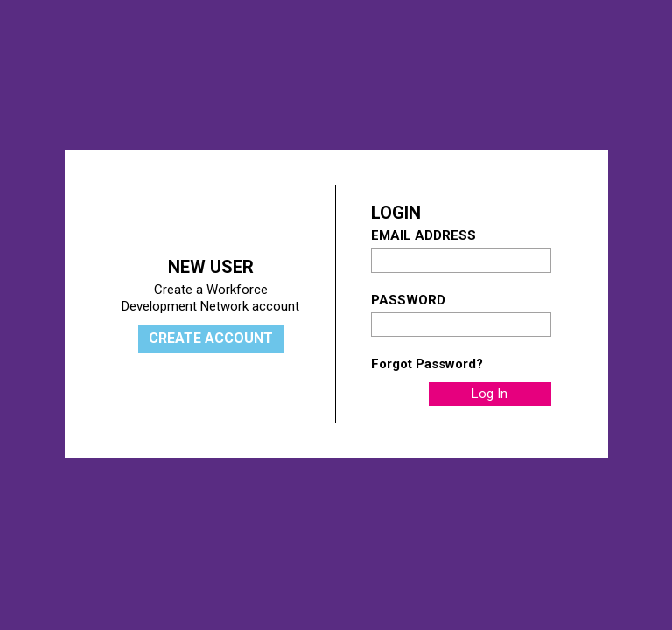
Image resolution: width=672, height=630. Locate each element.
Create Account (211, 338)
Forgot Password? (427, 364)
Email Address (423, 235)
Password (408, 300)
